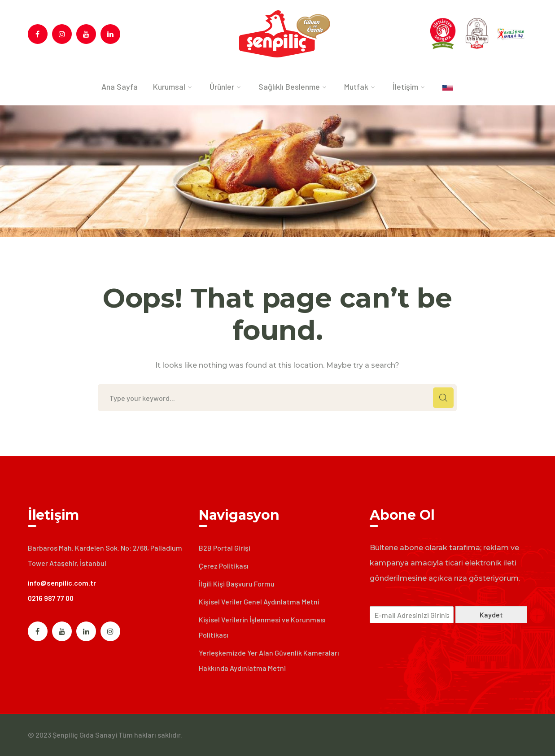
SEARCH (443, 398)
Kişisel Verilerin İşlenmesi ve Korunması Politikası (262, 627)
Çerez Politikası (224, 566)
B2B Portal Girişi (225, 548)
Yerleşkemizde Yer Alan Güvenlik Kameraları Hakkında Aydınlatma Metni (269, 660)
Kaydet (491, 615)
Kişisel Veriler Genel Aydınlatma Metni (259, 602)
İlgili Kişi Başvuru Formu (237, 584)
